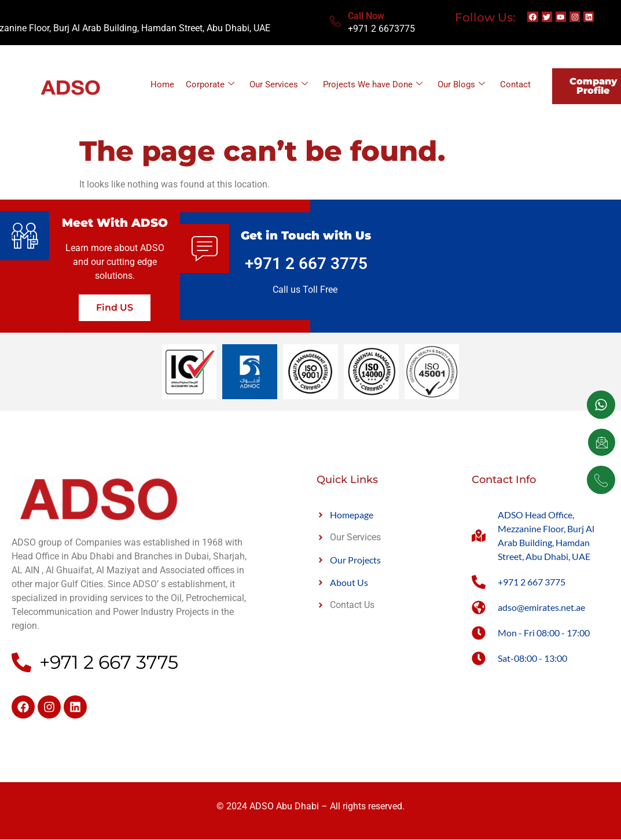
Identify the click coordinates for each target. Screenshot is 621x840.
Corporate (210, 84)
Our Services (279, 84)
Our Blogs (461, 84)
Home (162, 84)
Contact (515, 84)
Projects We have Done (373, 84)
